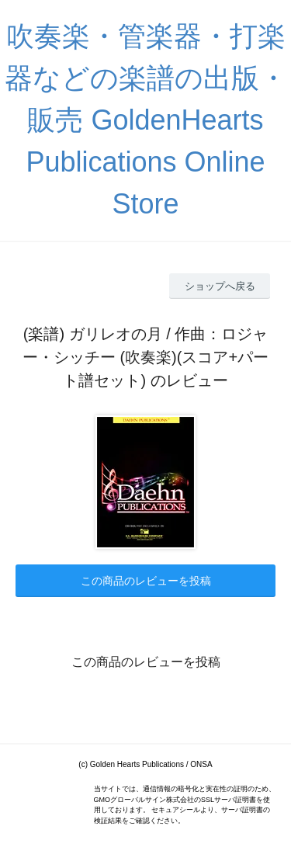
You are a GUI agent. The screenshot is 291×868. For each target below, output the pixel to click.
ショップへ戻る (220, 286)
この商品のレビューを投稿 (146, 581)
